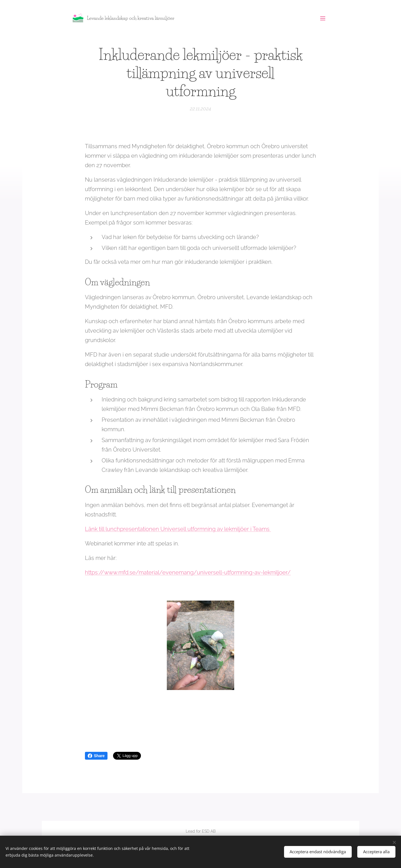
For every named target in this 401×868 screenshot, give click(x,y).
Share (96, 756)
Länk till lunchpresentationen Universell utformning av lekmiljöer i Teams (178, 529)
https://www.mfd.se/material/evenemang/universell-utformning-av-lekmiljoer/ (188, 572)
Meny (323, 18)
